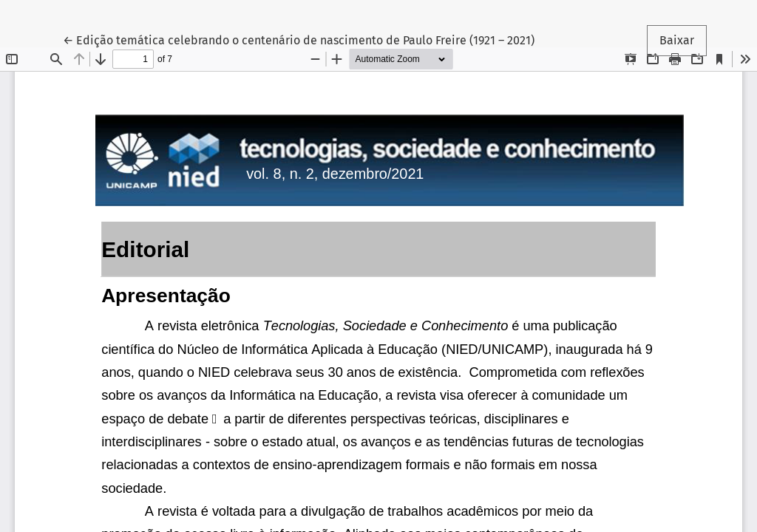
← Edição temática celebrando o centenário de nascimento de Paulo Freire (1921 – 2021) (299, 39)
